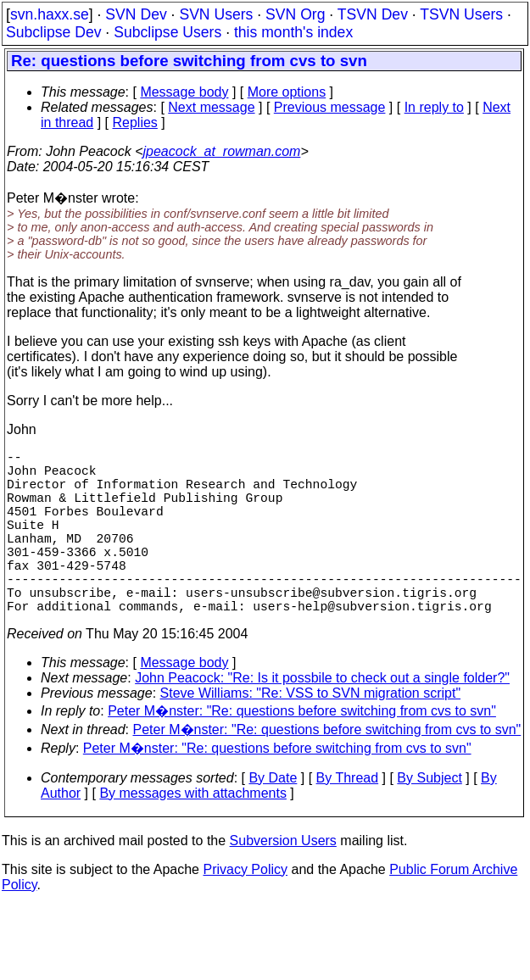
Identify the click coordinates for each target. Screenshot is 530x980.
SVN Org (295, 14)
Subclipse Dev (53, 32)
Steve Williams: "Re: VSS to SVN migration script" (311, 734)
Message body (184, 92)
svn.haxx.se (50, 14)
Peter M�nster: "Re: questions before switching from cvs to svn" (302, 752)
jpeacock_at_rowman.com (222, 151)
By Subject (429, 819)
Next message (211, 107)
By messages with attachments (193, 834)
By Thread (348, 819)
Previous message (330, 107)
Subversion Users (283, 881)
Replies (135, 122)
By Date (273, 819)
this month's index (293, 32)
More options (287, 92)
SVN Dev (136, 14)
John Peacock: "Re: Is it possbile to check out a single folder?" (322, 718)
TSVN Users (461, 14)
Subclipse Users (167, 32)
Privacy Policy (245, 910)
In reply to (434, 107)
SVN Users (216, 14)
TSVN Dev (373, 14)
